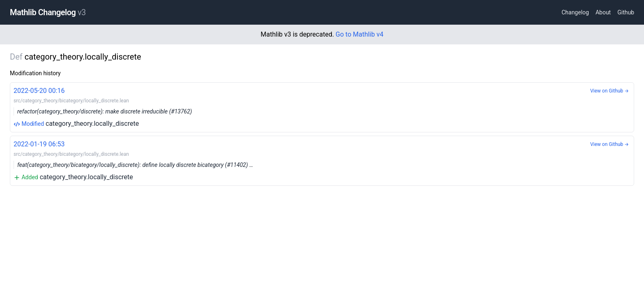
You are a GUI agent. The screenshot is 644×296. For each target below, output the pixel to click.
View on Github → (609, 91)
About (603, 12)
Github (626, 12)
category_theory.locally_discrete (322, 107)
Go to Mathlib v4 (359, 34)
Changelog (575, 12)
